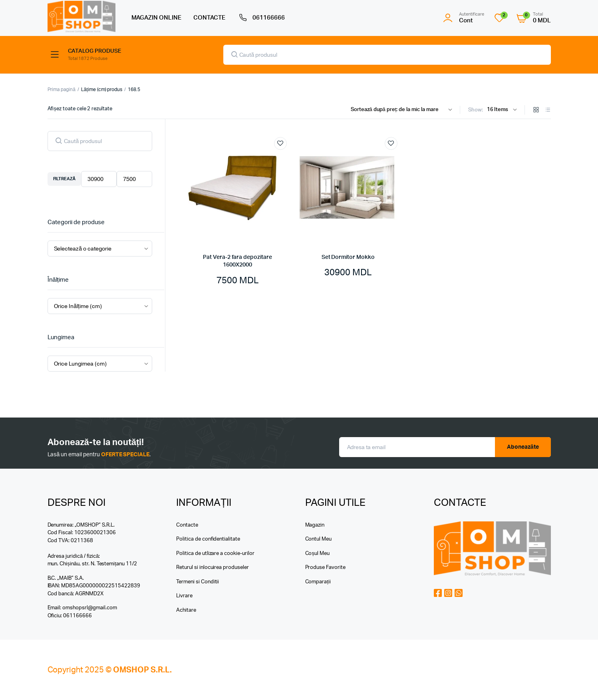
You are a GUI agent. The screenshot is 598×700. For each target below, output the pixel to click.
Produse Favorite (326, 568)
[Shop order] (403, 110)
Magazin (315, 525)
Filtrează (65, 179)
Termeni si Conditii (198, 582)
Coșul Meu (317, 554)
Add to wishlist (280, 143)
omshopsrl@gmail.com (89, 608)
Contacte (187, 525)
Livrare (184, 596)
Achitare (186, 610)
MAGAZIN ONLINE (157, 18)
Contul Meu (319, 539)
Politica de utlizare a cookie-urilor (215, 554)
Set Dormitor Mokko (348, 257)
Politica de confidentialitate (208, 539)
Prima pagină (62, 89)
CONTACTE (209, 18)
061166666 (261, 18)
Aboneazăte (523, 447)
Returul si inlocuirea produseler (213, 568)
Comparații (318, 582)
